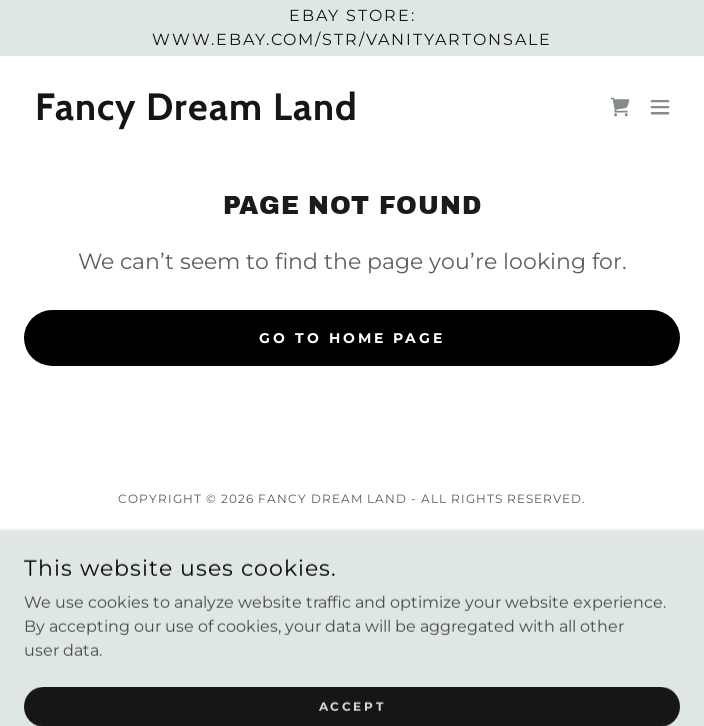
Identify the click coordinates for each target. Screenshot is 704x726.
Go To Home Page (352, 338)
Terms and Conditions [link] (352, 572)
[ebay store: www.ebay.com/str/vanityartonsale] (352, 28)
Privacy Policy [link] (352, 545)
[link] (197, 114)
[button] (660, 107)
